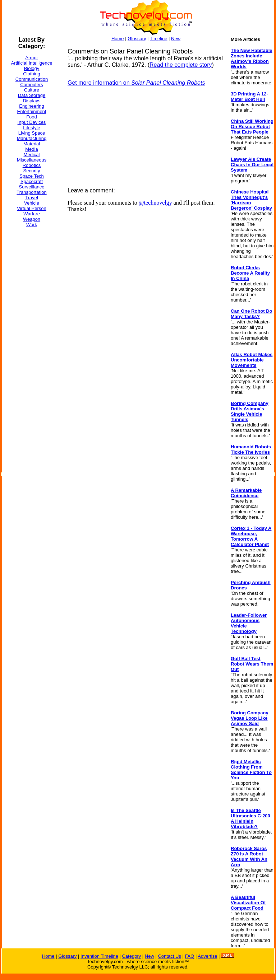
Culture (32, 90)
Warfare (32, 214)
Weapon (32, 219)
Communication (32, 79)
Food (32, 117)
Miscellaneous (32, 160)
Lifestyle (32, 128)
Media (31, 149)
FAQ (189, 956)
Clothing (32, 74)
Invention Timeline (99, 956)
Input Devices (32, 122)
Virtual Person (31, 208)
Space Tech (32, 176)
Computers (32, 85)
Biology (32, 68)
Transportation (31, 192)
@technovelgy (155, 203)
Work (32, 225)
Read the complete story (181, 65)
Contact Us (169, 956)
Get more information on (136, 83)
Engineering (31, 106)
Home (118, 39)
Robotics (32, 165)
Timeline (159, 39)
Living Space (32, 133)
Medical (32, 155)
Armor (31, 58)
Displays (31, 101)
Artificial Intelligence (32, 63)
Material (32, 144)
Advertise (207, 956)
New (176, 39)
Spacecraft (32, 181)
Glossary (137, 39)
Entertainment (32, 111)
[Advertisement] (31, 341)
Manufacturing (32, 138)
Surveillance (32, 187)
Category (131, 956)
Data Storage (32, 95)
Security (32, 171)
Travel (32, 198)
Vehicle (32, 203)
